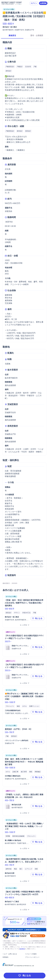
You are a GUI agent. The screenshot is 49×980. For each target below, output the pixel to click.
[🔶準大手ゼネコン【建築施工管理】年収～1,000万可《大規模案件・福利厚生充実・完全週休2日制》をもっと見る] (24, 718)
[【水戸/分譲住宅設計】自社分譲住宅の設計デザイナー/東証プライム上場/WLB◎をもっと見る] (24, 683)
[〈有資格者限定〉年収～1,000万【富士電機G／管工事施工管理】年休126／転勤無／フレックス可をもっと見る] (24, 848)
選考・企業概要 (37, 35)
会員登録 (43, 3)
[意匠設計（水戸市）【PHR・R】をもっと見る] (24, 749)
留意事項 (22, 949)
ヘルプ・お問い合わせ (10, 954)
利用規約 (5, 957)
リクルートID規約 (31, 954)
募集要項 (12, 35)
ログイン (34, 3)
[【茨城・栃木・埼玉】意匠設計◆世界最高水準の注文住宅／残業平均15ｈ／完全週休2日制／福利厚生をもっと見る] (24, 625)
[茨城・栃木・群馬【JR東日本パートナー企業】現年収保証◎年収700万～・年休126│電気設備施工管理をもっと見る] (24, 784)
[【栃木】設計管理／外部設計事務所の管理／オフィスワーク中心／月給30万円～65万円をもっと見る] (24, 910)
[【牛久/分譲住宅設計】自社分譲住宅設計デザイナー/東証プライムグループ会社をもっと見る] (24, 654)
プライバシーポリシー (32, 957)
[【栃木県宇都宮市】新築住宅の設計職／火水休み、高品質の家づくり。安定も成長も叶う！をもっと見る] (24, 881)
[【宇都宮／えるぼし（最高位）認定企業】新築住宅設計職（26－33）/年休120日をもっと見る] (24, 813)
